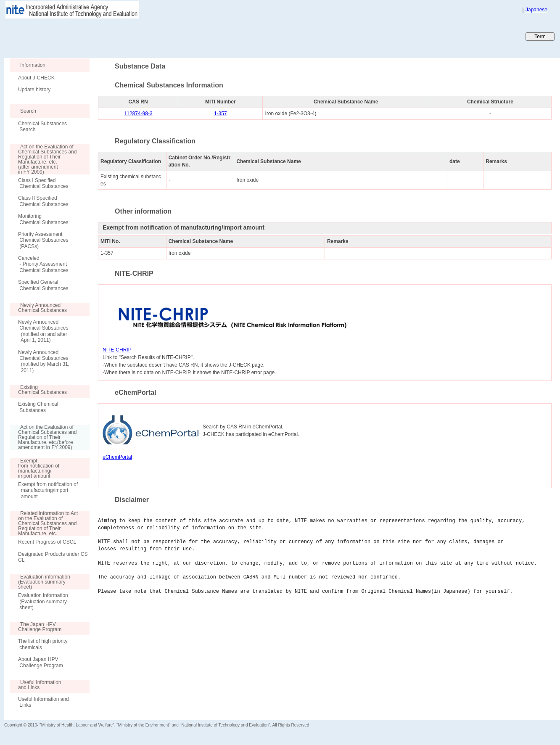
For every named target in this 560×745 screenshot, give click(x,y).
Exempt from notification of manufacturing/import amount (48, 490)
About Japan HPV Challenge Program (41, 662)
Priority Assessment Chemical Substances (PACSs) (43, 240)
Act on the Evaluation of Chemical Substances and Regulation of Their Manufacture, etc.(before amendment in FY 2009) (43, 437)
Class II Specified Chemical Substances (43, 201)
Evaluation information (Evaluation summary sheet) (43, 601)
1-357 (221, 114)
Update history (34, 90)
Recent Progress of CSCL (47, 542)
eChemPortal (117, 457)
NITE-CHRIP (117, 350)
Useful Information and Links (44, 702)
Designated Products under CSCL (53, 557)
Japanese (536, 10)
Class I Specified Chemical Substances (43, 183)
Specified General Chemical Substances (43, 285)
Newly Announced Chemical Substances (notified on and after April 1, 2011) (43, 331)
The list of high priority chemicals (43, 644)
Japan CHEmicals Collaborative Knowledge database (106, 36)
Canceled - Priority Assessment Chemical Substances (43, 264)
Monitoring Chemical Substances (43, 219)
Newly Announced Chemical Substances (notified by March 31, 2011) (44, 361)
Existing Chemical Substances (38, 407)
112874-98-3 (138, 114)
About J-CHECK (36, 78)
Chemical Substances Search (42, 127)
